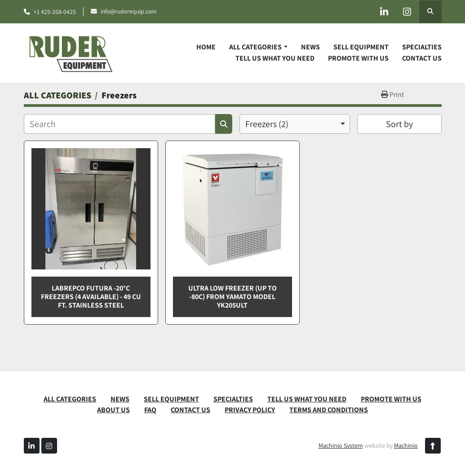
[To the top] (433, 446)
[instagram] (407, 12)
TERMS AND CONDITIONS (329, 410)
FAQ (150, 410)
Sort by (399, 124)
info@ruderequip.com (128, 11)
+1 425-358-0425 (55, 12)
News (310, 47)
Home (206, 47)
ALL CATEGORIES (255, 47)
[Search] (120, 124)
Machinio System (341, 445)
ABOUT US (113, 410)
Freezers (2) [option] (267, 124)
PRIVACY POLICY (250, 410)
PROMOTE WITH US (358, 58)
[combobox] (295, 124)
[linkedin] (384, 12)
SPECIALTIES (422, 47)
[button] (258, 47)
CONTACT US (422, 58)
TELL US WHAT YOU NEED (275, 58)
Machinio (406, 445)
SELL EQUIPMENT (361, 47)
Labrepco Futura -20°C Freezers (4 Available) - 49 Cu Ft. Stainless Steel (91, 297)
